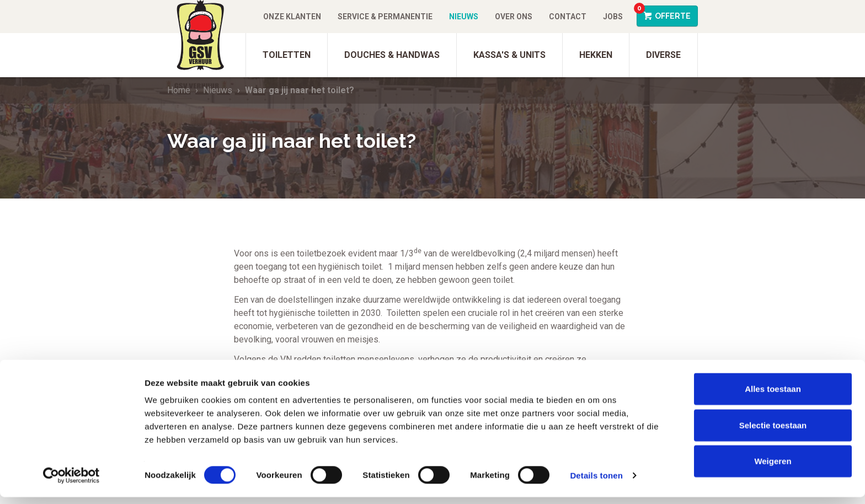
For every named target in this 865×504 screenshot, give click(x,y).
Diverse (663, 55)
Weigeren (773, 468)
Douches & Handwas (392, 55)
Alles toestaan (773, 396)
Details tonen (596, 482)
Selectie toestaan (773, 432)
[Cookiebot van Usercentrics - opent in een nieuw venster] (71, 482)
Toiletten (287, 55)
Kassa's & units (509, 55)
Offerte (664, 13)
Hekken (596, 55)
